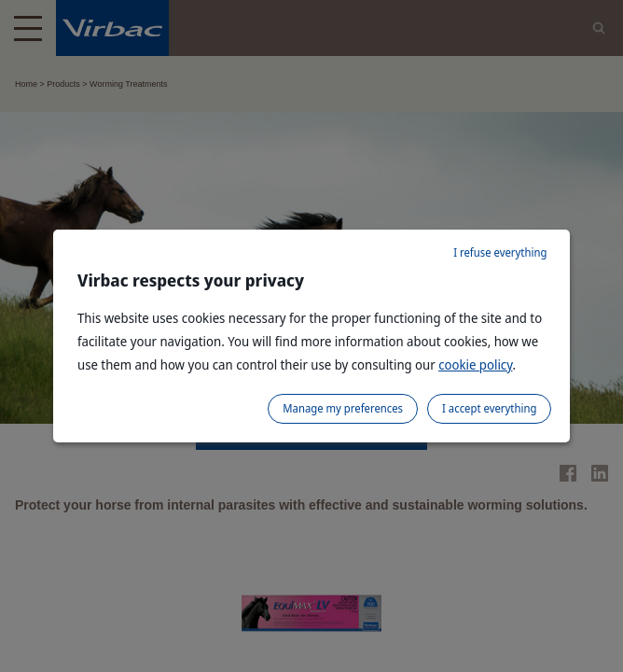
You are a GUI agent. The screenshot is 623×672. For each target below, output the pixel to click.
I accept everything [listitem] (489, 408)
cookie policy (475, 364)
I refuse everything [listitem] (500, 252)
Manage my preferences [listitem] (343, 408)
